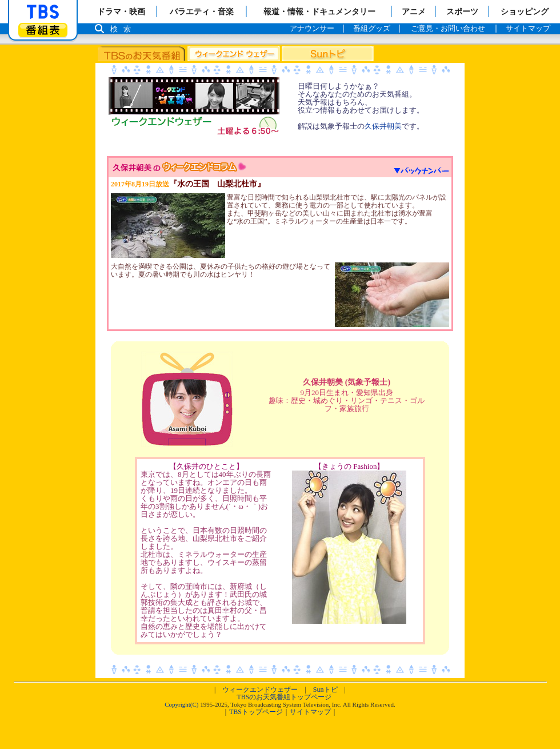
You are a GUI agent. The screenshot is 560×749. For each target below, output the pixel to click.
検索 (123, 29)
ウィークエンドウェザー (260, 690)
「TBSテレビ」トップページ (43, 12)
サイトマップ (310, 712)
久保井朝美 (383, 126)
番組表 (43, 30)
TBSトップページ (256, 712)
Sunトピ (325, 690)
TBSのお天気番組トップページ (284, 697)
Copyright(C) (181, 704)
